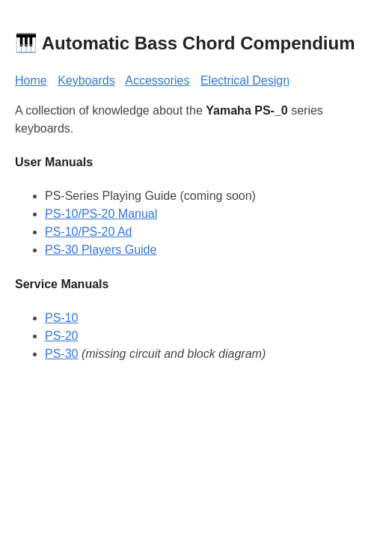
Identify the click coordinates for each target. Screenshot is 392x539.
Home (31, 80)
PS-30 (61, 354)
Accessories (157, 80)
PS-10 (61, 318)
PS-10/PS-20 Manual (101, 214)
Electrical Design (245, 80)
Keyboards (86, 80)
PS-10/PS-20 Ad (89, 232)
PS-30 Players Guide (101, 250)
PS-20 (61, 336)
